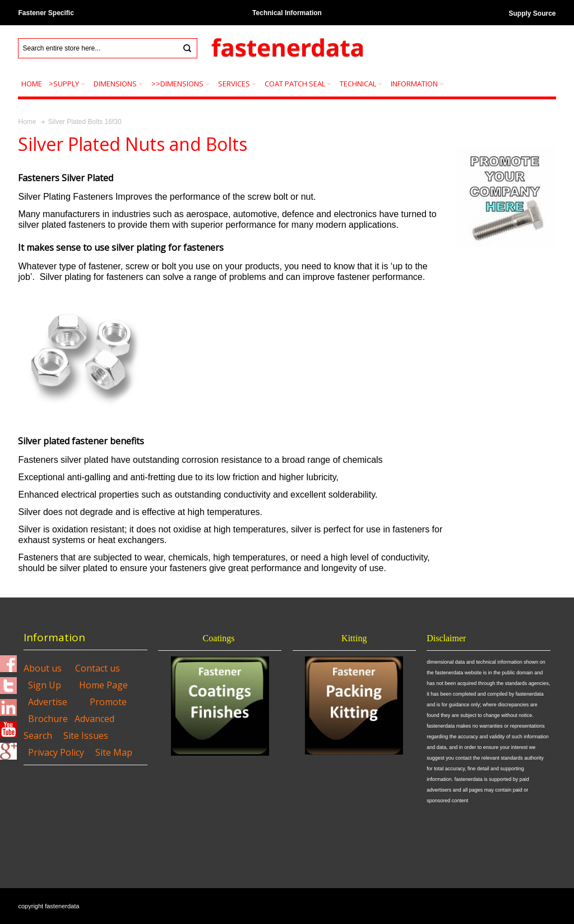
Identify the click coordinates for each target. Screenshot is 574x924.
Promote (108, 702)
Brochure (48, 719)
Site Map (114, 752)
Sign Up (45, 685)
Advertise (48, 702)
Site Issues (86, 735)
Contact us (98, 668)
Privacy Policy (56, 752)
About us (43, 668)
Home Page (103, 685)
